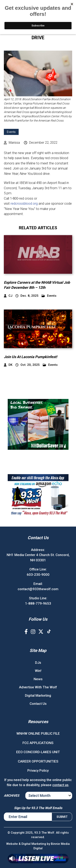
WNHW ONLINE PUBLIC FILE (38, 733)
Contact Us (38, 704)
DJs (38, 663)
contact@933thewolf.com (38, 589)
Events (11, 132)
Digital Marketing (38, 695)
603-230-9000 (38, 575)
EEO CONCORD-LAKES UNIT (38, 752)
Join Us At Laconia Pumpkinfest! (31, 357)
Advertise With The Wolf (38, 687)
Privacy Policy (38, 770)
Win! (38, 671)
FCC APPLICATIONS (38, 743)
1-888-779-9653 (38, 603)
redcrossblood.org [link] (24, 203)
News (38, 679)
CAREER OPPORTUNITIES (38, 761)
